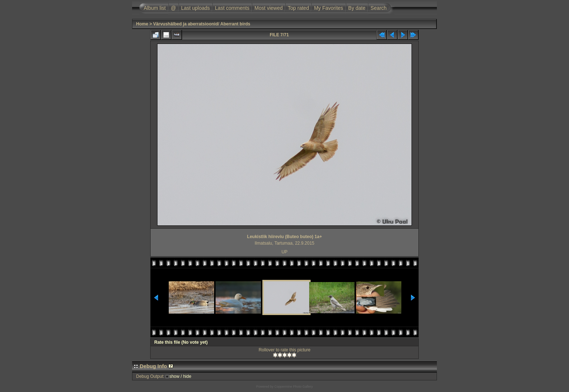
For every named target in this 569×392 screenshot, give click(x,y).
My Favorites (328, 8)
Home (142, 24)
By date (357, 8)
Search (378, 8)
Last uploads (195, 8)
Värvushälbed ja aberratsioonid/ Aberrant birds (202, 24)
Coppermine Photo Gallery (294, 387)
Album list (155, 8)
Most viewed (269, 8)
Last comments (232, 8)
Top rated (298, 8)
